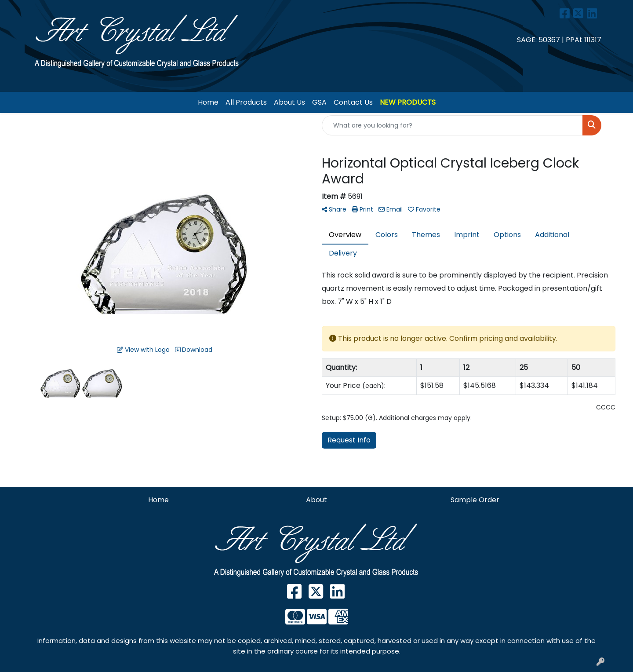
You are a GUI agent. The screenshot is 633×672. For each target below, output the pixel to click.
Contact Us (353, 102)
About (316, 500)
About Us (289, 102)
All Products (246, 102)
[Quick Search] (452, 125)
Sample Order (475, 500)
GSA (319, 102)
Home (208, 102)
